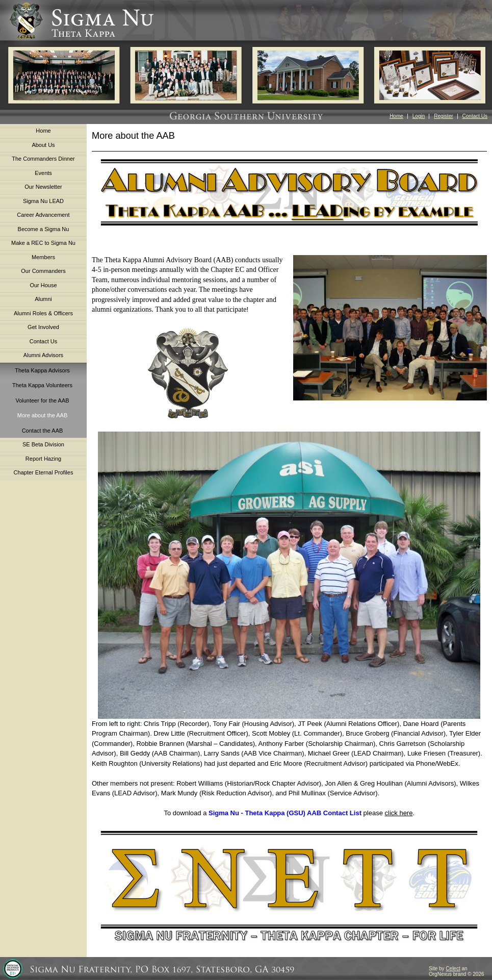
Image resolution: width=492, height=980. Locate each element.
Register (443, 116)
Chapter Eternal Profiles (44, 472)
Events (43, 173)
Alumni (43, 299)
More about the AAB (42, 415)
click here (399, 813)
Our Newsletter (43, 187)
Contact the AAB (43, 431)
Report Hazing (43, 459)
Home (396, 116)
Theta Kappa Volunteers (42, 385)
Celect (453, 969)
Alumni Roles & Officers (43, 313)
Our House (43, 285)
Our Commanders (43, 271)
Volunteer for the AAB (42, 400)
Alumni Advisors (43, 355)
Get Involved (43, 327)
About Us (43, 145)
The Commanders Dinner (43, 159)
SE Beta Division (43, 444)
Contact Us (475, 116)
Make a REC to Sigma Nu (43, 243)
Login (419, 116)
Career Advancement (43, 215)
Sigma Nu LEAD (43, 201)
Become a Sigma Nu (44, 229)
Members (43, 257)
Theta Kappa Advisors (42, 370)
